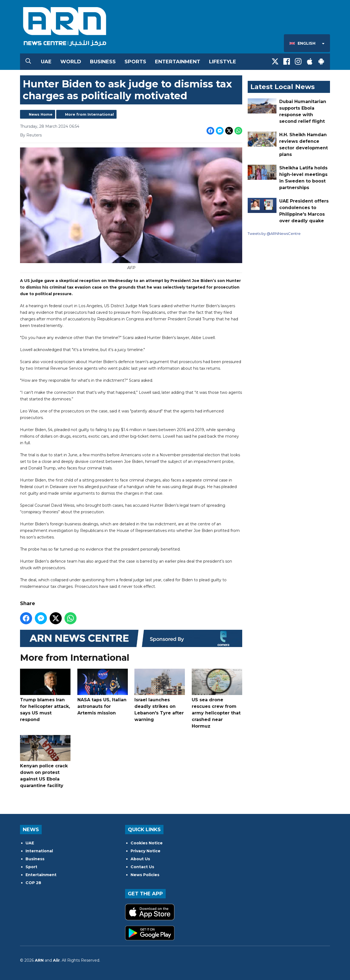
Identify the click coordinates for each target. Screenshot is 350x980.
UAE (46, 62)
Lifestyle (223, 62)
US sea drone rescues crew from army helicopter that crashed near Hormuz (217, 699)
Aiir (56, 960)
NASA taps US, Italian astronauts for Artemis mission (103, 692)
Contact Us (142, 867)
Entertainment (178, 62)
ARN (39, 960)
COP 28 (33, 883)
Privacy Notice (146, 851)
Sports (135, 62)
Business (103, 62)
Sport (31, 867)
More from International (89, 114)
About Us (140, 859)
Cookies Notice (147, 843)
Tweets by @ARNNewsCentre (274, 233)
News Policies (145, 875)
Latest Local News (283, 87)
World (71, 62)
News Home (41, 114)
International (39, 851)
